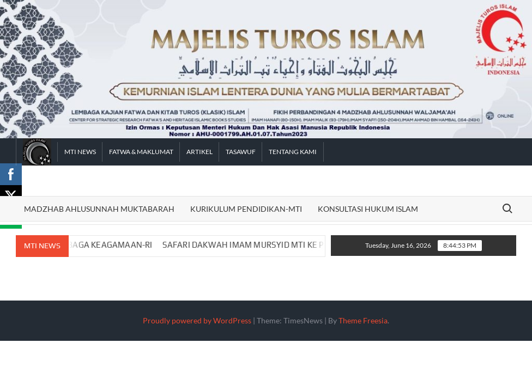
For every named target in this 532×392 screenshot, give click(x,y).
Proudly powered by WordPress (197, 320)
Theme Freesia (363, 320)
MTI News (80, 152)
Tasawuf (241, 152)
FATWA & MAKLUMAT (141, 152)
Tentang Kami (293, 152)
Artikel (199, 152)
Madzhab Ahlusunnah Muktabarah (99, 209)
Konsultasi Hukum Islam (368, 209)
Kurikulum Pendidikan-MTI (246, 209)
